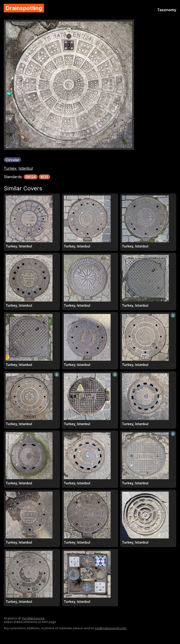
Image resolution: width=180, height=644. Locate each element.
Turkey (10, 168)
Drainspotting (24, 8)
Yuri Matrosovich (33, 618)
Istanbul (26, 168)
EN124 (31, 177)
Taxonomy (167, 10)
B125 (44, 177)
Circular (12, 160)
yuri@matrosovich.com (111, 628)
